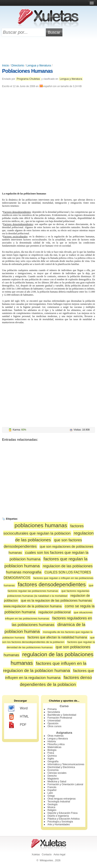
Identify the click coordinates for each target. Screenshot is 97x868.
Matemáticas (54, 747)
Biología (52, 750)
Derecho (52, 776)
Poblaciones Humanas (27, 71)
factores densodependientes (52, 584)
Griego (51, 796)
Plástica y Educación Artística (64, 819)
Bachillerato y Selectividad (62, 715)
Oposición (53, 723)
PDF (17, 725)
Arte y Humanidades (59, 824)
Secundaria (54, 712)
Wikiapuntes (46, 860)
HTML (19, 717)
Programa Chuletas (28, 79)
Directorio (18, 65)
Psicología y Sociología (60, 822)
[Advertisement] (48, 50)
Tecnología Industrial (59, 802)
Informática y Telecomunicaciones (66, 764)
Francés (52, 787)
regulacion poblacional (55, 612)
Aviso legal (59, 855)
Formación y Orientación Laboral (65, 784)
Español (52, 790)
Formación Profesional (60, 718)
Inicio (6, 65)
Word (18, 709)
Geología (52, 804)
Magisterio (53, 779)
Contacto (47, 855)
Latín (50, 793)
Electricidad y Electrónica (61, 767)
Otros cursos (54, 726)
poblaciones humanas (41, 525)
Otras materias (56, 736)
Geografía (53, 761)
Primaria (52, 709)
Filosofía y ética (56, 744)
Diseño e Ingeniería (58, 816)
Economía (53, 770)
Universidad (54, 721)
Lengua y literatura (39, 65)
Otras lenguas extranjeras (61, 799)
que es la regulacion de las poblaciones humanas (56, 601)
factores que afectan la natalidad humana (57, 637)
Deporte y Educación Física (63, 813)
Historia (52, 741)
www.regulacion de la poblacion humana (33, 606)
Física (51, 753)
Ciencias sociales (57, 773)
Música (51, 807)
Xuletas (36, 855)
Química (52, 756)
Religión (52, 810)
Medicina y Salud (57, 782)
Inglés (51, 759)
